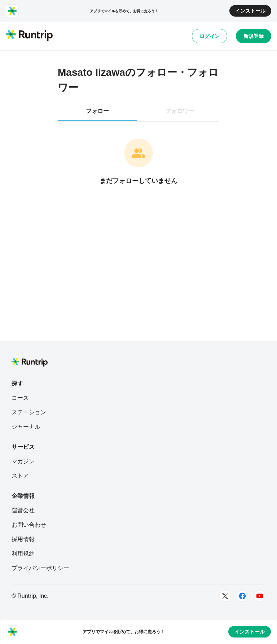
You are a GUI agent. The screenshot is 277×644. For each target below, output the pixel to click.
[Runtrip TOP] (29, 36)
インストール (250, 11)
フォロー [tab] (97, 111)
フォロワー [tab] (180, 111)
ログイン (210, 36)
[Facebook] (242, 596)
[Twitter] (225, 596)
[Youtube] (260, 596)
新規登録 (254, 36)
